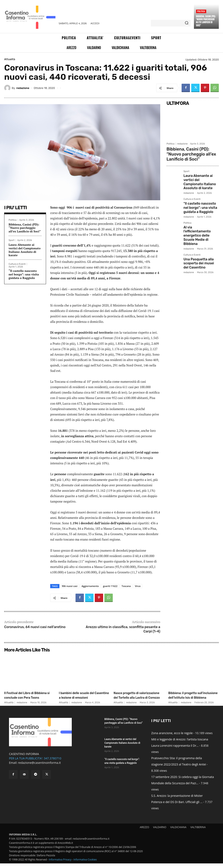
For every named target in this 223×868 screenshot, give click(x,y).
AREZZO (144, 832)
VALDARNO (160, 832)
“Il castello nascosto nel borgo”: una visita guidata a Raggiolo (24, 274)
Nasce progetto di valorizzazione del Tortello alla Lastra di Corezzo (137, 697)
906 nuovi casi (70, 586)
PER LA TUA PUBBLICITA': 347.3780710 (35, 763)
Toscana (126, 586)
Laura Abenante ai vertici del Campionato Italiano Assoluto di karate (25, 250)
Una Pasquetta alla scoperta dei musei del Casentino (199, 241)
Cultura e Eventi (17, 264)
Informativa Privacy (60, 864)
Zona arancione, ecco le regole (172, 738)
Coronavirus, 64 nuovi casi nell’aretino (35, 627)
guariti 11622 (110, 586)
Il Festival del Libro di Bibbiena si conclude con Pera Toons (27, 697)
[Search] (187, 23)
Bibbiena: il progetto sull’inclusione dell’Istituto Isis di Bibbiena (192, 697)
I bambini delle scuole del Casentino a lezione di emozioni (82, 697)
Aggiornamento (90, 586)
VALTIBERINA (198, 832)
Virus (138, 586)
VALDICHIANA (178, 832)
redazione (23, 88)
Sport (12, 240)
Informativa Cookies (85, 864)
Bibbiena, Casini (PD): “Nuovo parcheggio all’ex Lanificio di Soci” (206, 21)
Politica (201, 11)
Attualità (10, 59)
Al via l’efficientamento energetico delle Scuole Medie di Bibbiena (200, 219)
